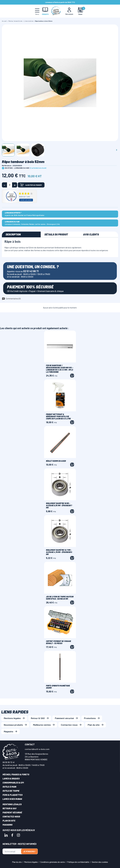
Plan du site (94, 725)
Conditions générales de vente (53, 862)
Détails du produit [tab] (56, 234)
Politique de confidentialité (78, 862)
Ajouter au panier (31, 185)
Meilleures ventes (42, 725)
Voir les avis (26, 200)
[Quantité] (10, 185)
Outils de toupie (11, 791)
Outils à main (9, 787)
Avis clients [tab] (91, 234)
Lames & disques (11, 778)
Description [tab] (13, 234)
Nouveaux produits (13, 725)
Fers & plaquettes (13, 795)
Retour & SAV (38, 718)
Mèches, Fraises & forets (16, 774)
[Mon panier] (80, 11)
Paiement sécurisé (64, 718)
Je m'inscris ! (29, 851)
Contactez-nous (69, 725)
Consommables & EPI (13, 783)
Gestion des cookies (100, 862)
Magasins (9, 731)
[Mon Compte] (69, 11)
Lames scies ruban (12, 799)
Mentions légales (12, 718)
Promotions (90, 718)
